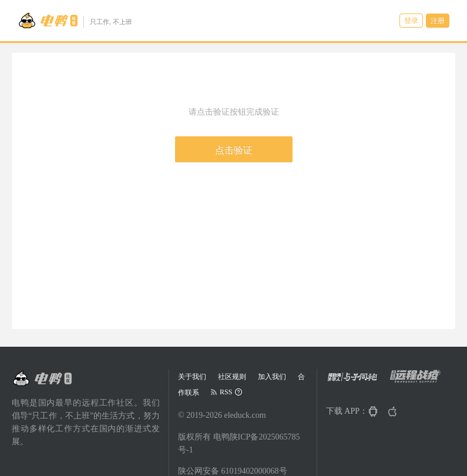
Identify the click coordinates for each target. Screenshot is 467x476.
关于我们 (192, 377)
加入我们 (272, 377)
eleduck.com (245, 415)
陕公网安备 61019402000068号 (233, 471)
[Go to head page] (75, 21)
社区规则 (232, 377)
